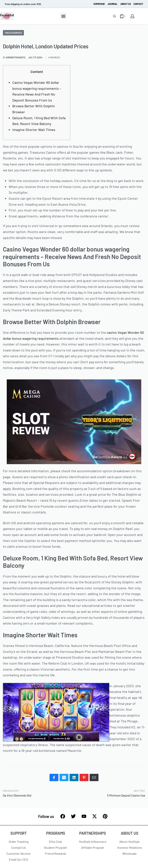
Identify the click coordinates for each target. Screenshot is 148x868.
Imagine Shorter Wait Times (34, 130)
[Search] (114, 16)
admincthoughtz (16, 57)
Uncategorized (13, 33)
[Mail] (94, 777)
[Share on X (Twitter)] (64, 777)
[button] (63, 16)
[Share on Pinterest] (84, 777)
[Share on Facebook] (54, 777)
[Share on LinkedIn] (74, 777)
